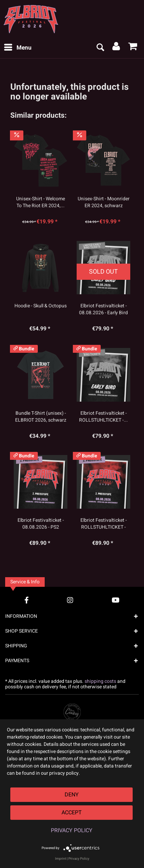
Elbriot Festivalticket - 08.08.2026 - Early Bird (103, 309)
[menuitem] (18, 48)
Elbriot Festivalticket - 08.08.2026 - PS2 (41, 524)
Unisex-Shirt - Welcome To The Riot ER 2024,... (41, 202)
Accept (72, 813)
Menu (18, 47)
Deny (72, 795)
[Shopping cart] (133, 48)
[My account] (117, 48)
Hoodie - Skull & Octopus (41, 306)
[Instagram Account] (70, 600)
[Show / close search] (100, 48)
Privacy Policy (72, 830)
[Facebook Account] (27, 600)
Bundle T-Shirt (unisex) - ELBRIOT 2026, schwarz (41, 417)
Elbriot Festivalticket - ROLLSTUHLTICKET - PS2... (104, 524)
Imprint (61, 859)
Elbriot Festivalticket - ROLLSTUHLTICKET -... (103, 417)
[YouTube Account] (116, 600)
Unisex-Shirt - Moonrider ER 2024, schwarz (104, 202)
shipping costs (100, 681)
